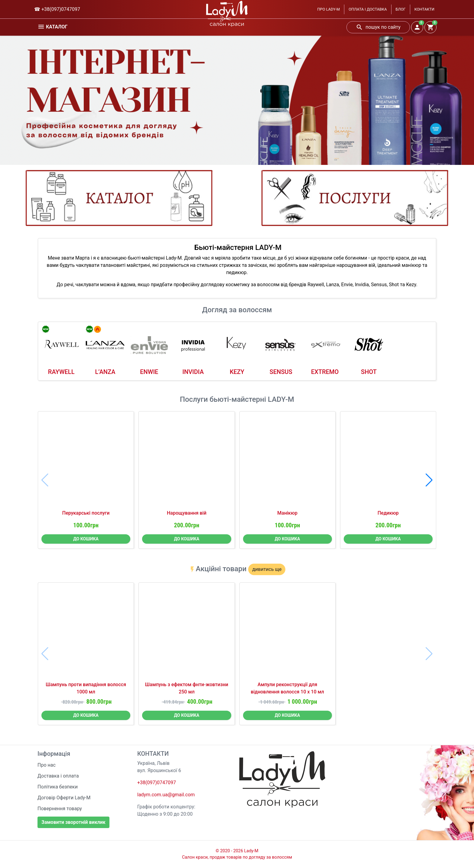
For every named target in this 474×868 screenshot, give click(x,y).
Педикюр (388, 513)
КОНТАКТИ (424, 9)
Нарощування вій (187, 513)
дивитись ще (267, 569)
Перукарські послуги (86, 513)
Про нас (47, 765)
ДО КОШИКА (86, 539)
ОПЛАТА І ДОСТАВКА (368, 9)
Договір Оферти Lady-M (64, 798)
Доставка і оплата (58, 776)
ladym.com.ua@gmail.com (166, 795)
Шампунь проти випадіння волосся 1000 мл (86, 688)
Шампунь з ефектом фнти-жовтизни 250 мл (187, 688)
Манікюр (287, 513)
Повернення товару (60, 809)
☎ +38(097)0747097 (57, 9)
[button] (429, 480)
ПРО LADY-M (328, 9)
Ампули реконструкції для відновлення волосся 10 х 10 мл (287, 688)
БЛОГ (401, 9)
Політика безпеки (58, 787)
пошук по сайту (378, 27)
